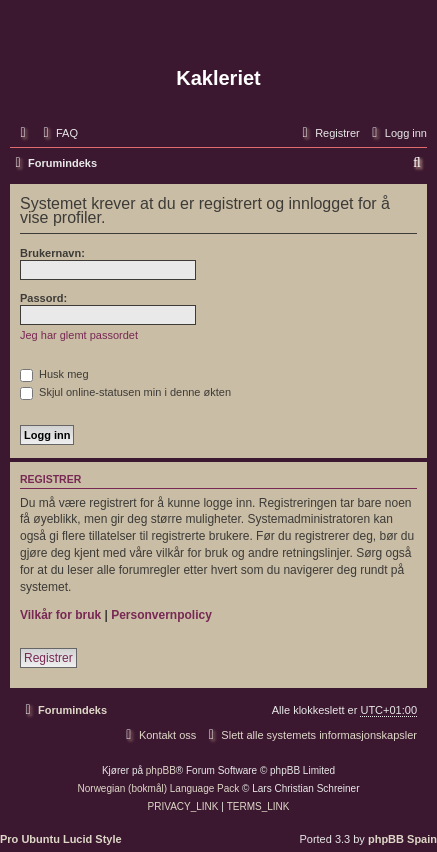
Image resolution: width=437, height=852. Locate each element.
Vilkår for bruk (60, 615)
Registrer (48, 658)
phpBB (161, 770)
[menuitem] (58, 133)
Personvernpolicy (161, 615)
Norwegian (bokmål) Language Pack (159, 788)
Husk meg (54, 374)
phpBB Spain (402, 839)
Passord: (43, 298)
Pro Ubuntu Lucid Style (61, 839)
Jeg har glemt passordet (79, 335)
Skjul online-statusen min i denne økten (125, 392)
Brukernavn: (52, 253)
